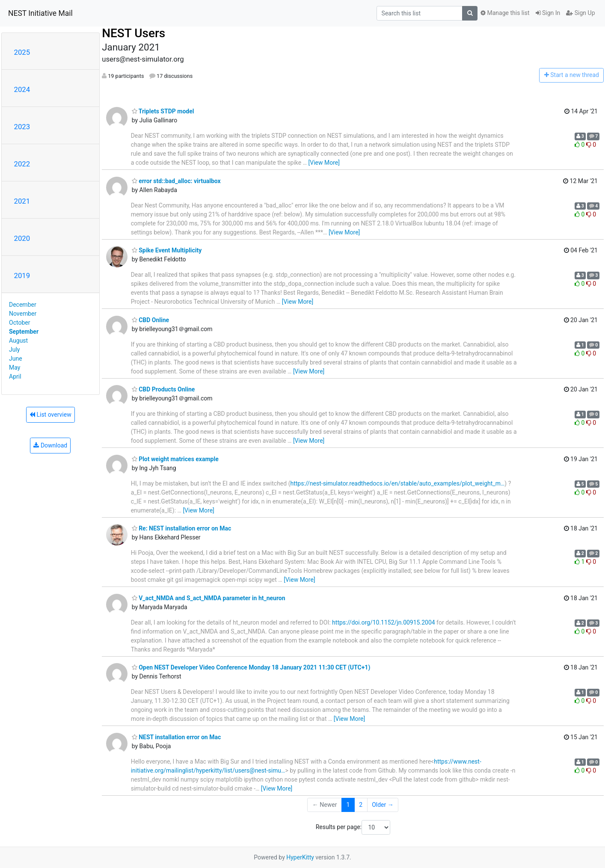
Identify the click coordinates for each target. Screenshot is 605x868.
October (19, 323)
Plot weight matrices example (175, 459)
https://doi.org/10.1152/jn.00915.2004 (384, 622)
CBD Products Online (163, 389)
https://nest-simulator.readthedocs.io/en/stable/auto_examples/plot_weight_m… (397, 483)
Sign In (548, 13)
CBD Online (150, 320)
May (15, 367)
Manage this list (505, 13)
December (23, 305)
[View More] (324, 163)
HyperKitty (300, 857)
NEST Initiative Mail (40, 13)
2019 (22, 276)
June (16, 358)
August (18, 341)
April (15, 376)
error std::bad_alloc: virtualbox (176, 181)
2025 (22, 52)
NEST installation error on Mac (176, 737)
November (23, 314)
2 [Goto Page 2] (361, 805)
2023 (22, 127)
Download (50, 445)
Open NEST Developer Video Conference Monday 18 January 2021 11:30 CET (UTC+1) (251, 667)
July (14, 350)
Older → (383, 805)
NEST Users (133, 33)
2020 (22, 238)
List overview (50, 415)
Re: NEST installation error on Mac (182, 528)
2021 (22, 201)
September (24, 332)
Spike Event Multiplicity (167, 250)
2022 (22, 164)
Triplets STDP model (163, 111)
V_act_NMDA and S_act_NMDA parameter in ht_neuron (209, 598)
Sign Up (580, 13)
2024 (22, 89)
